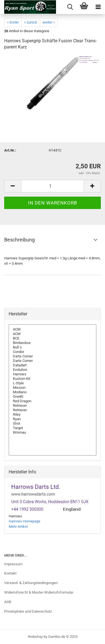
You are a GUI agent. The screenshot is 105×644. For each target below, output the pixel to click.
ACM (53, 329)
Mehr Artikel (18, 526)
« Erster (13, 22)
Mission (53, 388)
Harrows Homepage (25, 521)
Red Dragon (53, 401)
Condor (53, 352)
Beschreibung (19, 240)
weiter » (49, 22)
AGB (8, 602)
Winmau (53, 433)
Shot (53, 424)
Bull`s (53, 347)
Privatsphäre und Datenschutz (28, 611)
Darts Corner (53, 356)
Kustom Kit (53, 379)
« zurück (31, 22)
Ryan (53, 419)
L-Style (53, 383)
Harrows (53, 374)
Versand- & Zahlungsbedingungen (31, 583)
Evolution (53, 370)
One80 (53, 397)
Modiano (53, 392)
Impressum (13, 564)
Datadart (53, 365)
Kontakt (10, 573)
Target (53, 428)
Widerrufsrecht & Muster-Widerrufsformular (39, 592)
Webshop (35, 637)
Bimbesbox (53, 343)
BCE (53, 338)
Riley (53, 415)
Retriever (53, 406)
